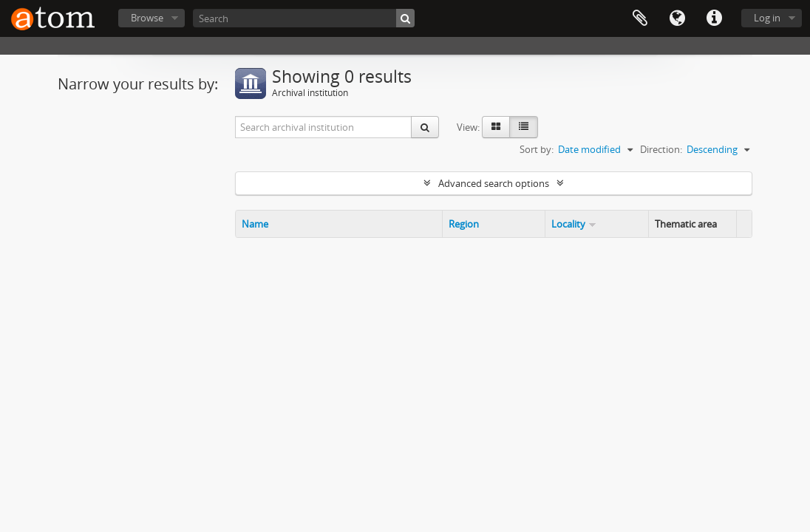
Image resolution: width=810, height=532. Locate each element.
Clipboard (640, 18)
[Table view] (524, 127)
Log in (767, 18)
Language (677, 18)
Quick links (714, 18)
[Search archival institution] (324, 127)
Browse (147, 18)
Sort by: (537, 149)
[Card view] (496, 127)
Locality (568, 224)
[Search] (304, 18)
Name (255, 224)
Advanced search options (494, 183)
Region (464, 224)
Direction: (661, 149)
